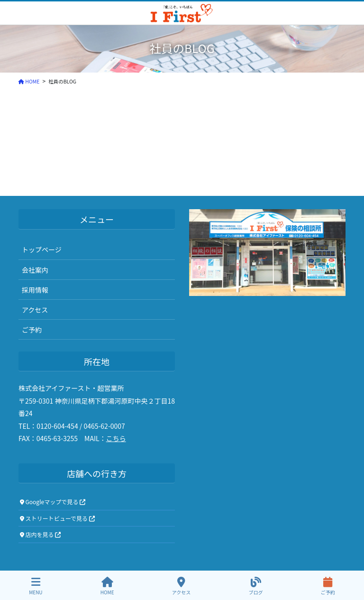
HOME (107, 586)
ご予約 (32, 330)
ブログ (256, 586)
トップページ (42, 249)
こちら (116, 438)
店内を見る (41, 534)
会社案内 (35, 270)
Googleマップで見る (53, 502)
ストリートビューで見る (57, 518)
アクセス (35, 310)
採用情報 (35, 290)
